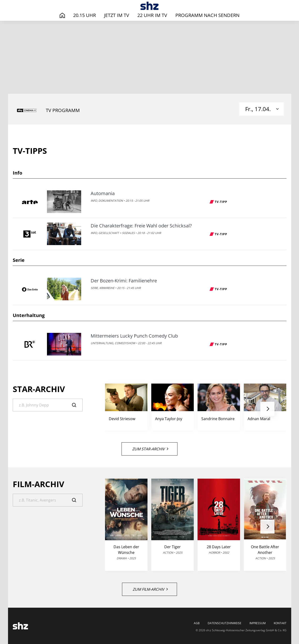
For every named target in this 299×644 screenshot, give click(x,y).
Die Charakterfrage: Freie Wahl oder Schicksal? (141, 226)
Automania (103, 193)
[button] (267, 409)
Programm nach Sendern (207, 15)
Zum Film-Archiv (150, 589)
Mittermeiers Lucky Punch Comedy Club (134, 336)
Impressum (258, 623)
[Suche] (48, 405)
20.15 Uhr (84, 15)
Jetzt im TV (117, 15)
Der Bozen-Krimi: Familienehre (124, 281)
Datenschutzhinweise (225, 623)
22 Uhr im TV (152, 15)
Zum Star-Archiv (150, 449)
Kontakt (280, 623)
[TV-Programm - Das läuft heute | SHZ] (149, 6)
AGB (197, 623)
